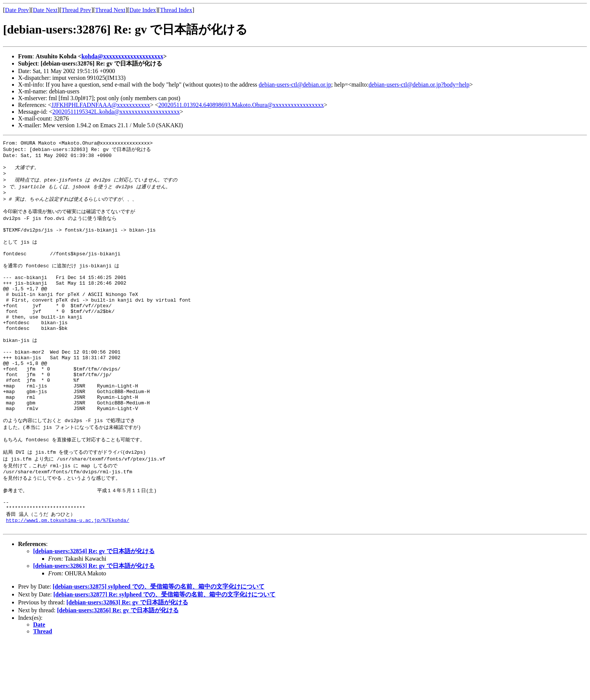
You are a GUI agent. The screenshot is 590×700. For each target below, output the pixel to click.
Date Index (143, 10)
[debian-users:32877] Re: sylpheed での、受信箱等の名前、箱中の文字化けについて (165, 653)
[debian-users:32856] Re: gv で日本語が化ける (118, 669)
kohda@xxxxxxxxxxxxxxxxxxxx (122, 56)
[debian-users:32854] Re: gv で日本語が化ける (94, 610)
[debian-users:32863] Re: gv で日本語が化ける (94, 625)
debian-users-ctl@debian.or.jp (295, 85)
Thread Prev (76, 10)
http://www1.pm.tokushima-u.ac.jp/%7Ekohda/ (68, 578)
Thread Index (176, 10)
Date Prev (17, 10)
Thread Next (110, 10)
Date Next (45, 10)
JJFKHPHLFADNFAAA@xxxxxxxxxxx (101, 105)
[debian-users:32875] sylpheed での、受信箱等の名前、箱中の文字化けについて (159, 646)
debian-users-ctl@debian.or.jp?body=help (419, 85)
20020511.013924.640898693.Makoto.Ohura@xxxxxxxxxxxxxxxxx (241, 105)
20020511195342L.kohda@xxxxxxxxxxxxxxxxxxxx (116, 112)
